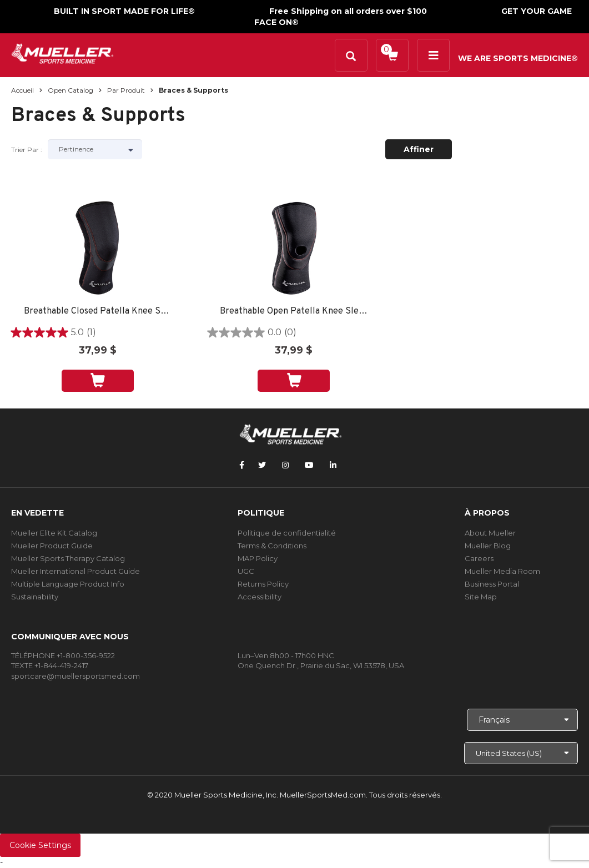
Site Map (481, 597)
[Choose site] (521, 753)
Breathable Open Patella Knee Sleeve (294, 312)
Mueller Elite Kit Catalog (54, 533)
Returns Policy (263, 584)
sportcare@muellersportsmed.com (75, 676)
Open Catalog (71, 90)
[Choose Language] (522, 720)
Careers (479, 558)
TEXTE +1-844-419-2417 (50, 665)
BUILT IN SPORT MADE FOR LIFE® (124, 11)
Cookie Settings (40, 845)
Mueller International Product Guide (75, 571)
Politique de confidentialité (287, 533)
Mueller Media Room (502, 571)
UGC (246, 571)
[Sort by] (95, 149)
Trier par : (27, 150)
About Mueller (490, 533)
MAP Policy (258, 558)
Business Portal (492, 584)
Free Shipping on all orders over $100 (348, 11)
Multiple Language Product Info (68, 584)
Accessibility (260, 597)
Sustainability (35, 597)
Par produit (126, 90)
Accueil (22, 90)
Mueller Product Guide (52, 546)
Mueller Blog (488, 546)
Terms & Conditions (272, 546)
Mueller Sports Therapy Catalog (68, 558)
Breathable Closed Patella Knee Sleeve (98, 312)
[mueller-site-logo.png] (62, 52)
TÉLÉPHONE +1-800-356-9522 (63, 655)
